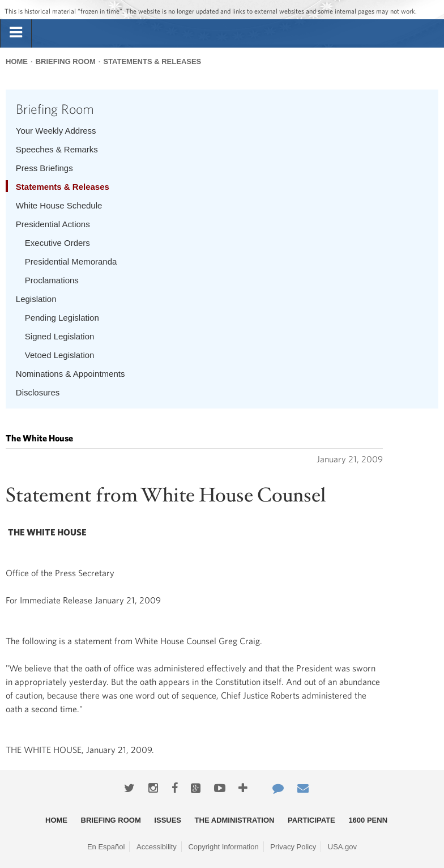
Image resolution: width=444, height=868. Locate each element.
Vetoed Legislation (60, 355)
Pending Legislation (62, 318)
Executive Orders (57, 243)
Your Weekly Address (56, 131)
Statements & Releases (152, 61)
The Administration (235, 820)
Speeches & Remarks (57, 149)
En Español (106, 847)
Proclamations (52, 280)
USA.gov (342, 847)
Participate (311, 820)
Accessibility (157, 847)
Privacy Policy (293, 847)
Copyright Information (223, 847)
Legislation (36, 299)
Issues (168, 820)
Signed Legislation (60, 336)
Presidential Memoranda (71, 261)
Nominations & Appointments (71, 374)
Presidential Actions (53, 224)
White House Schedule (59, 205)
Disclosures (38, 392)
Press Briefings (44, 168)
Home (17, 61)
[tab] (16, 33)
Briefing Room (66, 61)
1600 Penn (368, 820)
